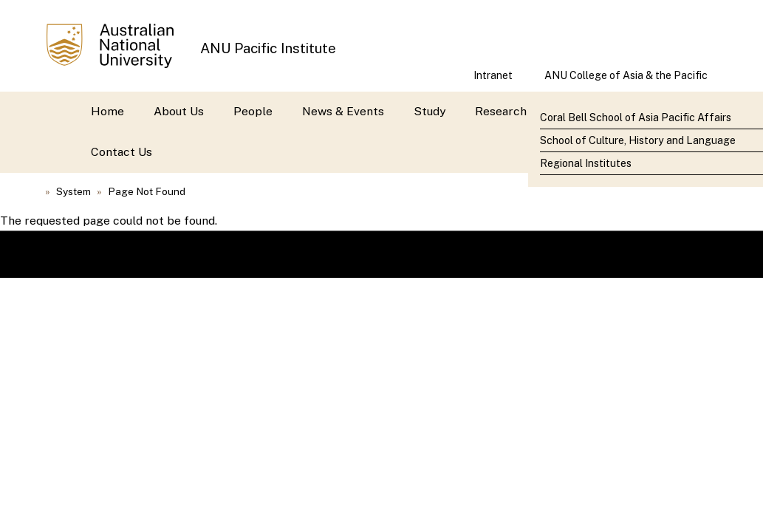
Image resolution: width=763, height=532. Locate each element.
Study (430, 111)
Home (107, 111)
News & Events (343, 111)
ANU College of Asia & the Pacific (626, 75)
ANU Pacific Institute (268, 48)
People (253, 111)
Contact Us (122, 152)
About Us (179, 111)
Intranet (493, 75)
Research (501, 111)
